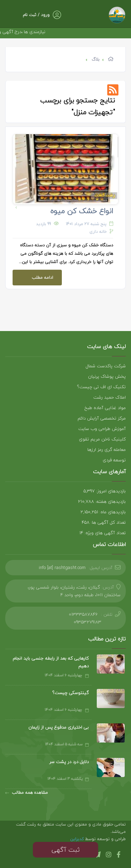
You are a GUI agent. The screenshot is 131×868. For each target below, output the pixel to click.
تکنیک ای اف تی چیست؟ (101, 387)
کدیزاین (78, 839)
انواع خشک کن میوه (82, 211)
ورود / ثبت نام (36, 15)
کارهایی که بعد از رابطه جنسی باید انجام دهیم (51, 662)
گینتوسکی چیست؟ (71, 693)
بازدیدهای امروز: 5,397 (105, 491)
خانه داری (98, 232)
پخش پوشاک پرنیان (107, 376)
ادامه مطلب (33, 275)
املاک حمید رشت (110, 397)
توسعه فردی (114, 460)
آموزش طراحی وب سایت (102, 429)
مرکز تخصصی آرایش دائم (102, 418)
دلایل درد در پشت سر (69, 762)
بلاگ (96, 59)
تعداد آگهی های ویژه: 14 (103, 533)
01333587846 (83, 614)
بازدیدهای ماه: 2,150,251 (103, 512)
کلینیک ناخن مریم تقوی (102, 439)
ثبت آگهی (65, 850)
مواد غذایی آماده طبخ (105, 408)
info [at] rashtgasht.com (62, 568)
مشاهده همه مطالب (27, 793)
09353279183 (88, 622)
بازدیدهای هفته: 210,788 (102, 501)
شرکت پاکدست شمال (106, 366)
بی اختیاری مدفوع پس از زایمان (59, 727)
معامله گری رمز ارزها (107, 450)
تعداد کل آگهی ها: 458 (104, 522)
